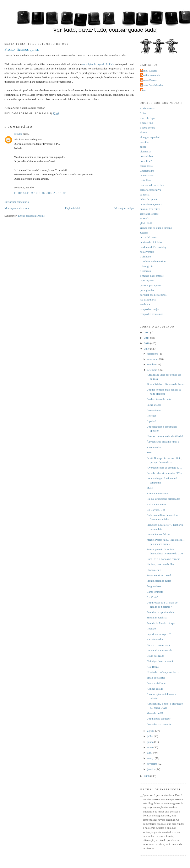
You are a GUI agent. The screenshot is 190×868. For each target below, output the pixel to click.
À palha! (151, 421)
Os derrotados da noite (159, 399)
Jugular (144, 233)
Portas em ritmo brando (159, 575)
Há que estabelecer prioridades (163, 499)
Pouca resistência (156, 683)
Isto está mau (154, 410)
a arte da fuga (147, 118)
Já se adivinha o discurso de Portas (165, 384)
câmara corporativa (150, 190)
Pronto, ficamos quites (22, 49)
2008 (147, 776)
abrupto (144, 132)
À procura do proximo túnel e (163, 442)
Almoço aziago (155, 689)
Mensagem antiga (124, 208)
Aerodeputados (155, 639)
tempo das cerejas (150, 309)
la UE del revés (148, 237)
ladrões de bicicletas (151, 242)
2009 (147, 349)
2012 (147, 332)
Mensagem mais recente (18, 208)
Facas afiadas (154, 405)
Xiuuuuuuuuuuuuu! (157, 493)
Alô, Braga (153, 667)
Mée (149, 452)
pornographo (147, 290)
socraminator (154, 447)
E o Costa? (153, 597)
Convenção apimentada (159, 650)
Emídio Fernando (151, 75)
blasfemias (146, 151)
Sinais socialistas (156, 678)
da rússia (145, 195)
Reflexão (151, 416)
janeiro (152, 769)
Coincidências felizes (158, 534)
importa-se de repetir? (159, 634)
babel (143, 147)
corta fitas (145, 180)
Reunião (151, 629)
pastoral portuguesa (151, 285)
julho (151, 736)
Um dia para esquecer (158, 719)
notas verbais (147, 252)
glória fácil (146, 223)
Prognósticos (154, 586)
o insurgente (147, 266)
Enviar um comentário (17, 202)
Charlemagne (147, 171)
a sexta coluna (148, 128)
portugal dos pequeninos (153, 295)
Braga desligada (155, 656)
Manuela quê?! (155, 713)
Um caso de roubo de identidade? (165, 436)
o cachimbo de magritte (153, 261)
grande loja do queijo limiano (156, 228)
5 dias (143, 113)
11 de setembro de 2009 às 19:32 (40, 193)
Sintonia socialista (157, 618)
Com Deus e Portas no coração (163, 559)
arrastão (144, 142)
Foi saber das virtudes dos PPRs (164, 473)
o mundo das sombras (152, 276)
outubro (152, 364)
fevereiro (153, 764)
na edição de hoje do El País (98, 64)
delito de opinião (149, 199)
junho (151, 742)
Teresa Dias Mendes (152, 85)
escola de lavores (149, 214)
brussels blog (147, 156)
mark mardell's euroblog (153, 247)
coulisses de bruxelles (152, 185)
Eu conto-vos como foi (159, 724)
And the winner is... (157, 504)
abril (150, 753)
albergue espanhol (150, 137)
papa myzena (147, 280)
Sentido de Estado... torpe (161, 623)
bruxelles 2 (146, 161)
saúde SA (145, 304)
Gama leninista (155, 592)
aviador (18, 134)
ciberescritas (147, 175)
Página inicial (73, 208)
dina (143, 90)
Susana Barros (149, 80)
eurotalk (144, 218)
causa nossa (146, 166)
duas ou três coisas (150, 209)
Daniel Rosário (149, 71)
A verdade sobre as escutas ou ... (164, 468)
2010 (147, 343)
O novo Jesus (154, 570)
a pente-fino (146, 123)
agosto (151, 731)
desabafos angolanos (151, 204)
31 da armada (147, 108)
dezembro (153, 354)
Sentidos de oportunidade (160, 612)
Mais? (150, 488)
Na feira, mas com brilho (160, 564)
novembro (153, 359)
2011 (147, 338)
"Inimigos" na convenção (160, 661)
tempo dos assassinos (152, 314)
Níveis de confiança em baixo (163, 672)
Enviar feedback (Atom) (31, 216)
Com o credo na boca (158, 645)
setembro (153, 370)
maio (151, 747)
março (151, 758)
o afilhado (145, 257)
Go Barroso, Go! (156, 510)
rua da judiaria (148, 300)
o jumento (145, 271)
